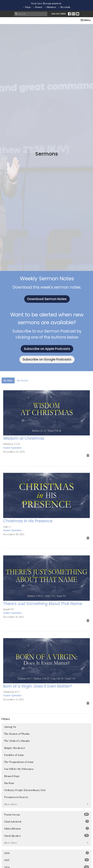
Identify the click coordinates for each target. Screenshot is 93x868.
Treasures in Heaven (16, 797)
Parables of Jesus (14, 755)
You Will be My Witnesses (19, 769)
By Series (23, 380)
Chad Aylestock (46, 821)
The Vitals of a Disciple (17, 741)
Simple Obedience (15, 748)
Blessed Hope (12, 776)
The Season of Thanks (17, 734)
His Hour (9, 783)
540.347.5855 (59, 14)
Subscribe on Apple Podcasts (47, 349)
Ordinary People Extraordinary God (25, 790)
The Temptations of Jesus (19, 762)
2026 (46, 853)
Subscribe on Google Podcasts (47, 359)
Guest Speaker (46, 836)
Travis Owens (46, 814)
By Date (8, 380)
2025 (46, 860)
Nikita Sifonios (46, 828)
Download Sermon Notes (47, 299)
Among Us (10, 727)
